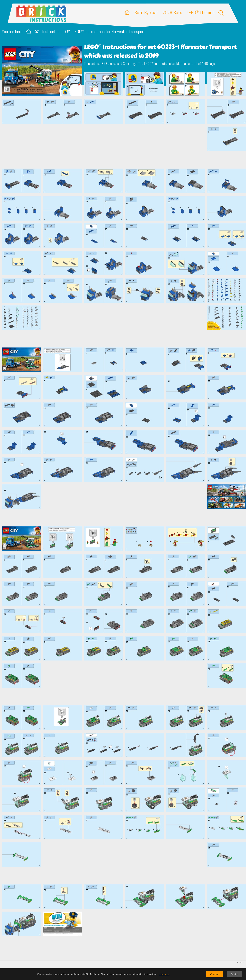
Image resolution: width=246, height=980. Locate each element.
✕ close (240, 962)
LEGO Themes (201, 12)
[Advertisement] (125, 146)
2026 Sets (172, 12)
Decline (235, 974)
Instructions (52, 32)
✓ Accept (215, 974)
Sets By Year (146, 12)
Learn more (164, 974)
